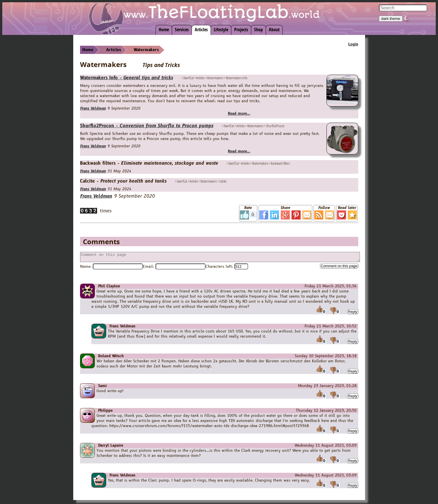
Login (353, 44)
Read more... (239, 114)
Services (182, 30)
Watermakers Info (126, 78)
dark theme (391, 19)
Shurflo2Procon (147, 126)
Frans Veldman (93, 108)
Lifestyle (221, 30)
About (274, 30)
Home (164, 30)
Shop (258, 30)
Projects (241, 30)
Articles (201, 30)
